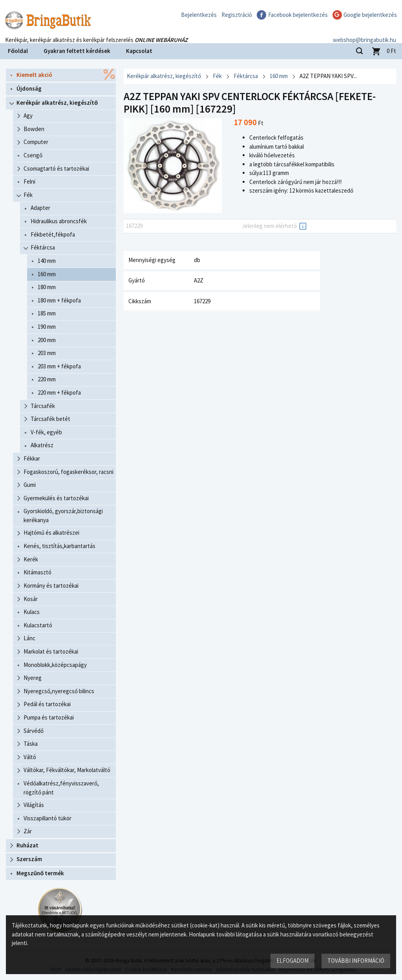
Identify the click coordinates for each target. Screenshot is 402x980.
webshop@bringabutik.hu (365, 33)
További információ (356, 961)
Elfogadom (292, 961)
